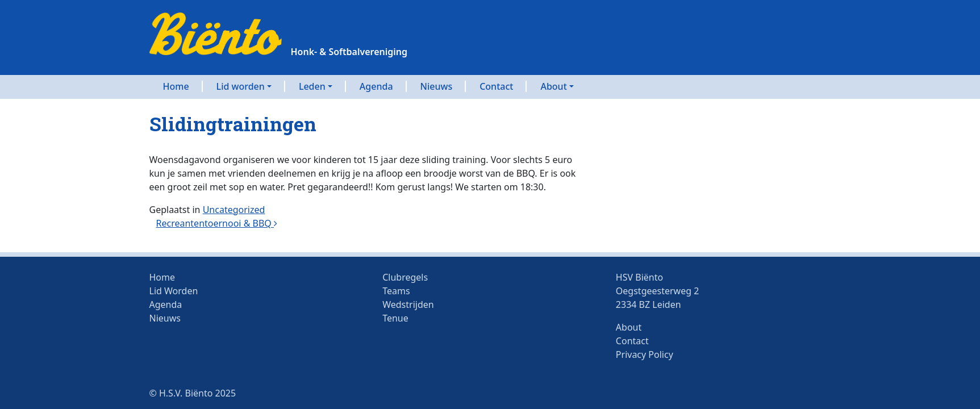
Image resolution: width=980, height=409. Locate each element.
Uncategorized (234, 210)
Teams (396, 291)
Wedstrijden (408, 304)
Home (176, 86)
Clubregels (405, 277)
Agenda (376, 86)
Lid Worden (174, 291)
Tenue (395, 318)
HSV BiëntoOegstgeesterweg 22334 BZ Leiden (658, 291)
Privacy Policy (645, 354)
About (553, 86)
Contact (496, 86)
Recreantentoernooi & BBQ (217, 223)
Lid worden (241, 86)
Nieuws (437, 86)
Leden (312, 86)
